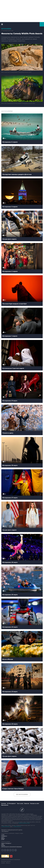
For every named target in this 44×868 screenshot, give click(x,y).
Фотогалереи (6, 29)
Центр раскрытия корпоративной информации (12, 847)
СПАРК (3, 835)
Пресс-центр (20, 804)
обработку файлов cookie (24, 823)
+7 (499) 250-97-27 (17, 827)
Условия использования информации (11, 860)
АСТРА (3, 840)
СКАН (3, 844)
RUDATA (3, 846)
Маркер (3, 838)
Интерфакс (22, 24)
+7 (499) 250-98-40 (5, 827)
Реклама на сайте (35, 804)
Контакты (4, 804)
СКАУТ (3, 837)
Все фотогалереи (22, 794)
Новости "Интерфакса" (6, 843)
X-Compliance (4, 836)
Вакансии (27, 804)
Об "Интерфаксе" (12, 804)
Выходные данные (6, 861)
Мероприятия (5, 805)
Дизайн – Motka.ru (6, 863)
